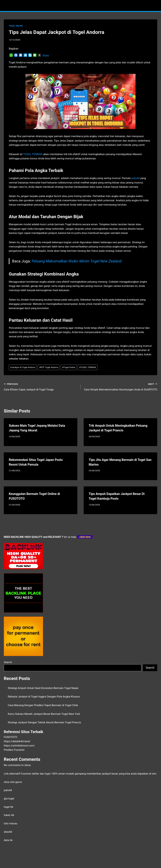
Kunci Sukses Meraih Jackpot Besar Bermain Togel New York (44, 714)
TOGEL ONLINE (16, 26)
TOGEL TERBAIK (88, 367)
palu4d (8, 790)
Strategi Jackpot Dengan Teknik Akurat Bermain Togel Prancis (44, 722)
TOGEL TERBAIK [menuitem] (33, 154)
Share (46, 56)
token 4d (9, 815)
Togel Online (69, 367)
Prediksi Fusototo (14, 750)
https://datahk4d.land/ (17, 741)
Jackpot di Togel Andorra (23, 367)
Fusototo (26, 774)
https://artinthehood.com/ (19, 746)
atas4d (8, 832)
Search (8, 662)
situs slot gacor (13, 782)
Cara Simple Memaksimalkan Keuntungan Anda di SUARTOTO (120, 386)
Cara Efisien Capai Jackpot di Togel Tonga (41, 386)
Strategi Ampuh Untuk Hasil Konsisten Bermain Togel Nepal (43, 688)
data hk (8, 840)
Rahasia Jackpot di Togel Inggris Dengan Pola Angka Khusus (44, 697)
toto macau (11, 823)
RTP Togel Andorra (49, 367)
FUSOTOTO (10, 737)
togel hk (8, 807)
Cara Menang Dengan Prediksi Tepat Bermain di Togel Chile (43, 705)
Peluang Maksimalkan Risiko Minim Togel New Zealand (77, 261)
